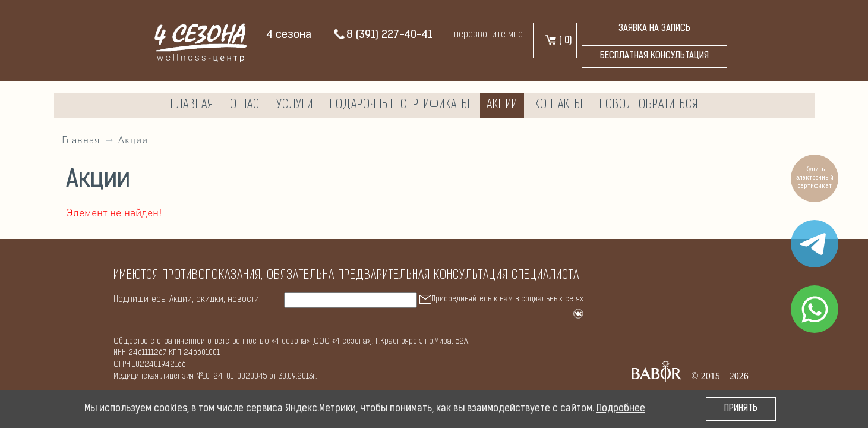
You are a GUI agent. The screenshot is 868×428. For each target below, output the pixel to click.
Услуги (295, 105)
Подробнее (621, 409)
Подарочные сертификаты (400, 105)
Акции (502, 105)
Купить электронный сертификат (815, 178)
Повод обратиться (649, 105)
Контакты (558, 105)
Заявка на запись (654, 29)
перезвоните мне (488, 35)
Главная (192, 105)
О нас (245, 105)
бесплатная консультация (654, 56)
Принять (741, 409)
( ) (558, 41)
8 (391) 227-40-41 (383, 35)
